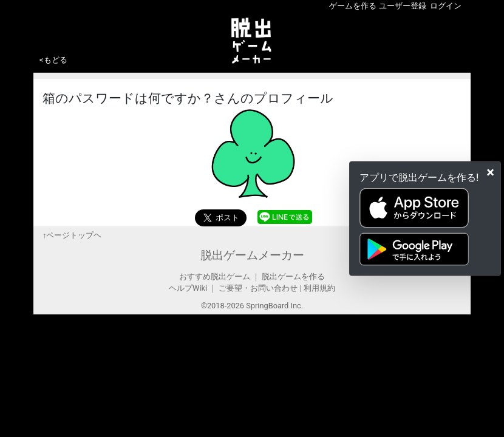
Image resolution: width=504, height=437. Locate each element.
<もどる (53, 60)
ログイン (446, 6)
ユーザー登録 (403, 6)
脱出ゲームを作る (293, 276)
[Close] (490, 172)
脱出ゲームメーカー (252, 255)
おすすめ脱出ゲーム (215, 276)
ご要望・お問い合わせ (258, 288)
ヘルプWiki (188, 288)
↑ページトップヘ (72, 235)
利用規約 (319, 288)
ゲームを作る (353, 6)
